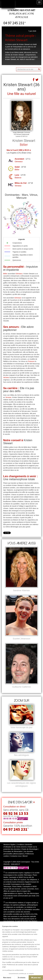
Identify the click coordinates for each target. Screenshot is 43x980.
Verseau (18, 186)
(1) (25, 22)
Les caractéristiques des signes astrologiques (21, 784)
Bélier (17, 170)
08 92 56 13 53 (16, 813)
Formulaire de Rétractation (13, 851)
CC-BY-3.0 (24, 136)
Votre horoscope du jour (21, 727)
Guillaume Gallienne (21, 687)
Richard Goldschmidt (23, 134)
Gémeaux (19, 162)
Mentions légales (9, 845)
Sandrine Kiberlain (21, 590)
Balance (18, 178)
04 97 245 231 (14, 23)
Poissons (31, 361)
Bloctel (25, 856)
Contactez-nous (16, 856)
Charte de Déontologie (29, 849)
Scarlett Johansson (21, 639)
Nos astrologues (21, 755)
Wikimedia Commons (24, 132)
